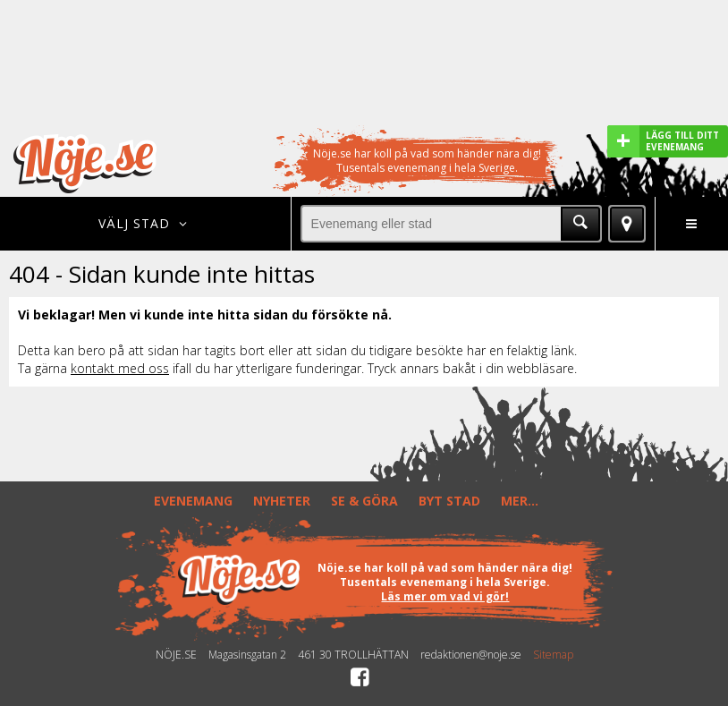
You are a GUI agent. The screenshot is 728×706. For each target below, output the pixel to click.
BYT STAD (449, 501)
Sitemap (553, 655)
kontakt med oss (120, 368)
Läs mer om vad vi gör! (445, 596)
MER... (520, 501)
